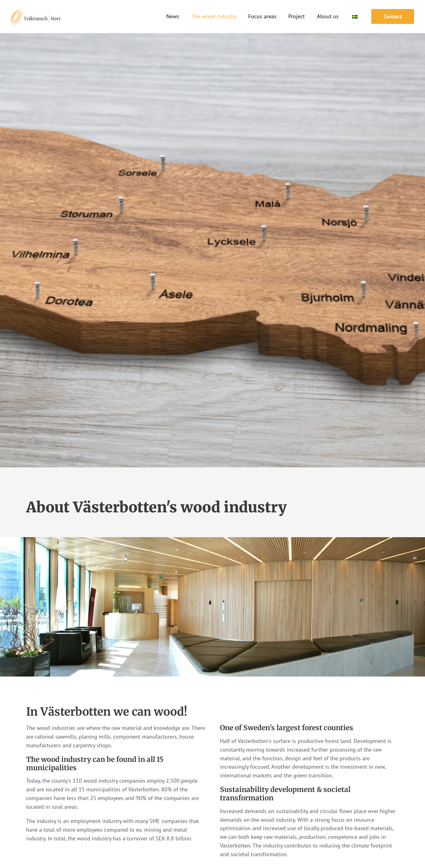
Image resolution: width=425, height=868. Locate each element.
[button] (393, 16)
